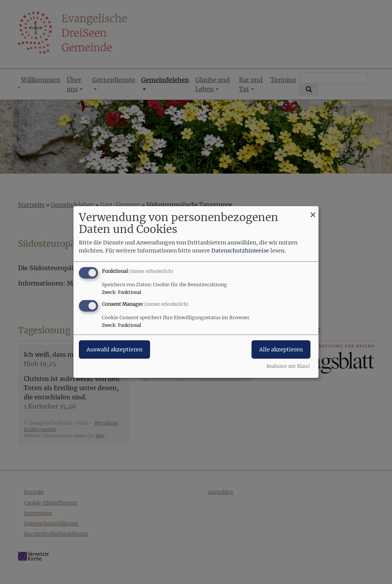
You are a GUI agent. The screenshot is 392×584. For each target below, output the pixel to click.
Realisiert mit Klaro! (288, 366)
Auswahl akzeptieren (114, 349)
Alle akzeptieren (281, 349)
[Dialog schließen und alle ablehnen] (313, 211)
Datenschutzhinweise (240, 251)
